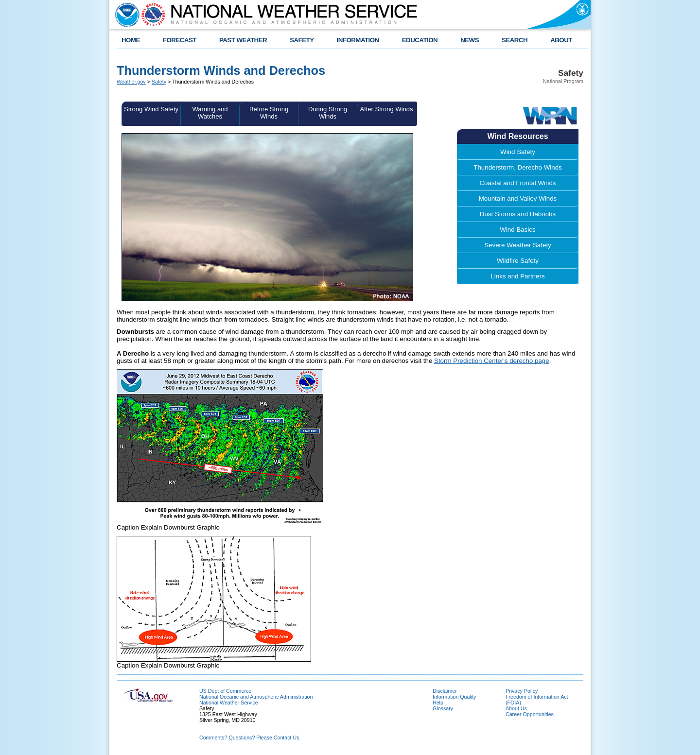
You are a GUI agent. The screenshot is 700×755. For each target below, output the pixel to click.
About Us (516, 708)
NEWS (470, 40)
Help (438, 703)
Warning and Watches (210, 113)
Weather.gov (131, 82)
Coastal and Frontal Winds (517, 183)
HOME (131, 40)
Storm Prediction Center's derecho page (492, 361)
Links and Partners (517, 276)
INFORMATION (358, 40)
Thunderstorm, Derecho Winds (517, 167)
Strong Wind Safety (151, 109)
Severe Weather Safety (518, 245)
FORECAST (180, 40)
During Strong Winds (328, 113)
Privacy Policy (522, 691)
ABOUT (561, 40)
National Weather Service (229, 703)
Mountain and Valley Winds (518, 198)
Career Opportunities (530, 714)
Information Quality (454, 697)
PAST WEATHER (243, 40)
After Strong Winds (386, 109)
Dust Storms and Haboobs (518, 214)
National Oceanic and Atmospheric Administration (256, 697)
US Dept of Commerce (225, 691)
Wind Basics (517, 230)
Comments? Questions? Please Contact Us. (250, 738)
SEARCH (515, 40)
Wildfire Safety (518, 261)
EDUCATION (420, 40)
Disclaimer (445, 691)
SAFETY (302, 40)
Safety (159, 82)
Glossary (443, 708)
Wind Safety (518, 152)
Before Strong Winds (269, 113)
